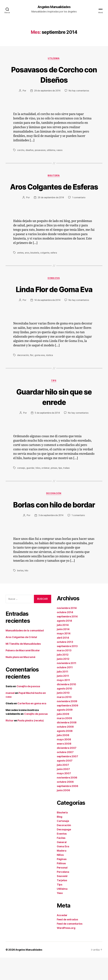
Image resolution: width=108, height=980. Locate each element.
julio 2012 (63, 677)
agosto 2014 (64, 643)
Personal (62, 890)
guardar (31, 480)
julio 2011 (62, 694)
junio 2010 (63, 715)
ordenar (45, 480)
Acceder (62, 938)
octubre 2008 (65, 749)
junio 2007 (63, 791)
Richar (10, 743)
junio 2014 (63, 652)
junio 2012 (63, 681)
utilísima (51, 151)
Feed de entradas (67, 942)
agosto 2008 (65, 753)
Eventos (62, 856)
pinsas (54, 480)
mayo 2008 (64, 762)
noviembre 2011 (67, 685)
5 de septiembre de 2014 (47, 425)
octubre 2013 (65, 664)
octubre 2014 (65, 635)
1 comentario (79, 209)
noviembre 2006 (67, 800)
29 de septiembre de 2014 (47, 91)
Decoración (54, 505)
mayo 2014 (64, 656)
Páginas (62, 881)
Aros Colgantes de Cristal (21, 659)
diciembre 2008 (67, 745)
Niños (60, 877)
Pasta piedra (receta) (31, 743)
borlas (20, 593)
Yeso (60, 915)
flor (32, 367)
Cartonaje (63, 843)
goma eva (40, 367)
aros (27, 264)
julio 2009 (63, 736)
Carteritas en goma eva (32, 726)
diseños (30, 151)
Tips (54, 392)
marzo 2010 (64, 719)
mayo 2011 (63, 702)
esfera (54, 264)
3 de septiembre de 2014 (51, 538)
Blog (60, 839)
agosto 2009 (65, 732)
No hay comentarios (79, 91)
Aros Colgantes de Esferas (54, 192)
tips (60, 480)
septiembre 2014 (67, 639)
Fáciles (61, 860)
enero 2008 (64, 766)
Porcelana (63, 894)
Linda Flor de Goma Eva (54, 300)
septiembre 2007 (67, 779)
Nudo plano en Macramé (20, 679)
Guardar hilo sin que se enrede (54, 408)
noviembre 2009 (67, 724)
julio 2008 (63, 758)
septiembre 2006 (67, 808)
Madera (62, 873)
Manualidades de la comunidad (25, 653)
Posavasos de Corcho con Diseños (54, 75)
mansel (10, 715)
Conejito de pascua (28, 708)
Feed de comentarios (70, 946)
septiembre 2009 (67, 728)
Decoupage (64, 852)
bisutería (35, 264)
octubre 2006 (65, 804)
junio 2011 (63, 698)
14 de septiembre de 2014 (47, 311)
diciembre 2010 (66, 707)
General (62, 864)
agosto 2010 (64, 711)
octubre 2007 (65, 774)
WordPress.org (66, 950)
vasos (60, 151)
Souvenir (62, 898)
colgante (45, 264)
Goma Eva (54, 289)
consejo (21, 480)
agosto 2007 (65, 783)
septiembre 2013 (67, 668)
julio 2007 (63, 787)
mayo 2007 (64, 796)
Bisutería (54, 176)
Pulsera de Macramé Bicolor (23, 673)
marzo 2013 (64, 673)
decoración (23, 367)
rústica (49, 367)
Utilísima (54, 59)
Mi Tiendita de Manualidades (23, 666)
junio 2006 (63, 813)
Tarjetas (62, 903)
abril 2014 (63, 660)
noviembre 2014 (67, 630)
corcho (21, 151)
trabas (67, 480)
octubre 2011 (65, 690)
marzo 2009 (64, 741)
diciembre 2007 (67, 770)
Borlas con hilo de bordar (54, 521)
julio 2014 (63, 647)
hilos (38, 480)
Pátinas (61, 886)
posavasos (40, 151)
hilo (27, 593)
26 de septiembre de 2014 (51, 209)
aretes (20, 264)
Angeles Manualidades (54, 7)
